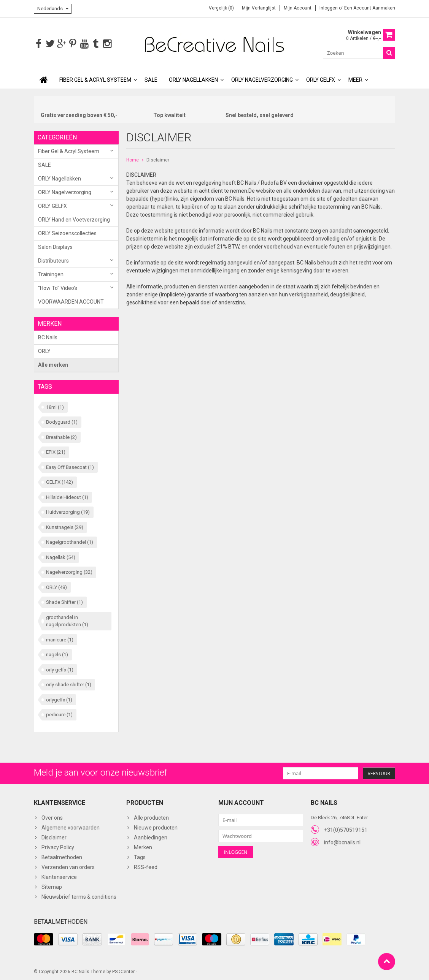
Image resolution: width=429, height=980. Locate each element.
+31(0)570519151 (346, 829)
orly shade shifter (69, 684)
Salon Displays (55, 246)
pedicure (59, 714)
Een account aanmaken (370, 8)
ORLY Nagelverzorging (262, 79)
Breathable (61, 436)
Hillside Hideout (67, 496)
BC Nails (48, 337)
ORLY (44, 350)
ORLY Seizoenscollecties (67, 233)
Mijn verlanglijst (259, 8)
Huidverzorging (68, 511)
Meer (355, 79)
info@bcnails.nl (342, 842)
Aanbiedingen (151, 837)
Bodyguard (62, 421)
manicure (60, 639)
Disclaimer (158, 159)
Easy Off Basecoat (70, 466)
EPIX (56, 451)
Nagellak (61, 556)
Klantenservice (59, 876)
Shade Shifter (64, 601)
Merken (143, 847)
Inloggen (329, 8)
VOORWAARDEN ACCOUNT (71, 301)
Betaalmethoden (62, 857)
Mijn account (298, 8)
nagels (57, 654)
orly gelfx (60, 669)
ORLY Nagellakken (193, 79)
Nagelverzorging (69, 571)
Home (133, 159)
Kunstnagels (65, 526)
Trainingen (51, 274)
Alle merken (53, 364)
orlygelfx (59, 699)
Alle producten (151, 817)
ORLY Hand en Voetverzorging (74, 219)
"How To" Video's (58, 287)
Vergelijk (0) (221, 8)
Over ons (52, 817)
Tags (140, 857)
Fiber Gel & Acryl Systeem (95, 79)
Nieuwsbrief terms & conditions (79, 896)
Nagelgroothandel (70, 541)
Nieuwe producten (156, 827)
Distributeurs (53, 260)
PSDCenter (123, 971)
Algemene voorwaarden (71, 827)
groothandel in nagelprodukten (67, 620)
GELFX (60, 481)
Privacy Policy (58, 847)
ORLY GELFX (321, 79)
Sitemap (52, 886)
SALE (151, 79)
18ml (55, 406)
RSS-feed (146, 866)
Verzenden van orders (68, 866)
